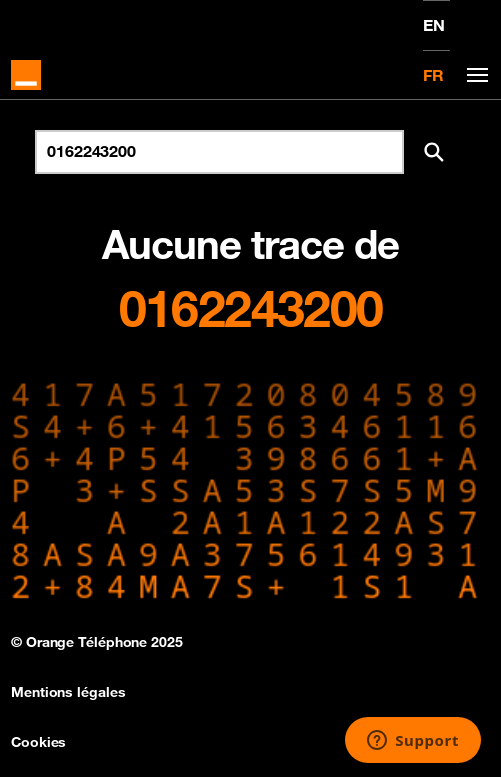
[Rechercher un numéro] (219, 152)
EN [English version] (434, 25)
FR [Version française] (433, 75)
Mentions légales (68, 692)
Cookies (38, 742)
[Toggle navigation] (474, 75)
